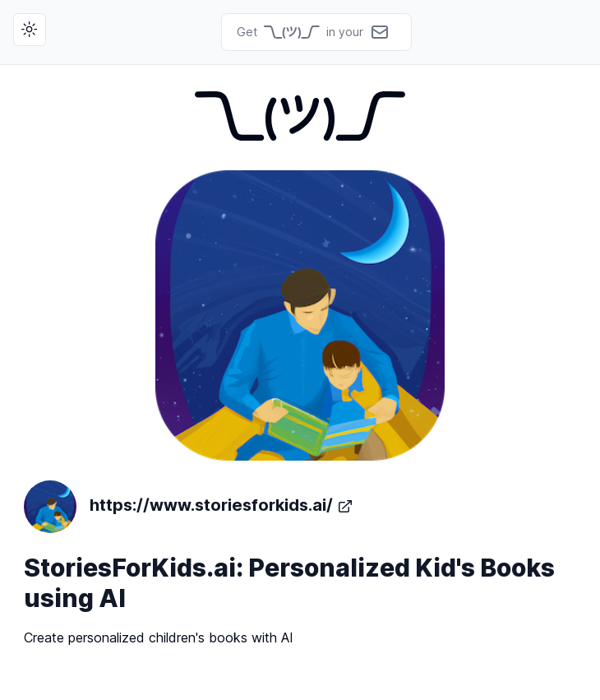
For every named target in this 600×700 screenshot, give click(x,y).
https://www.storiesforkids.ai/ (189, 507)
